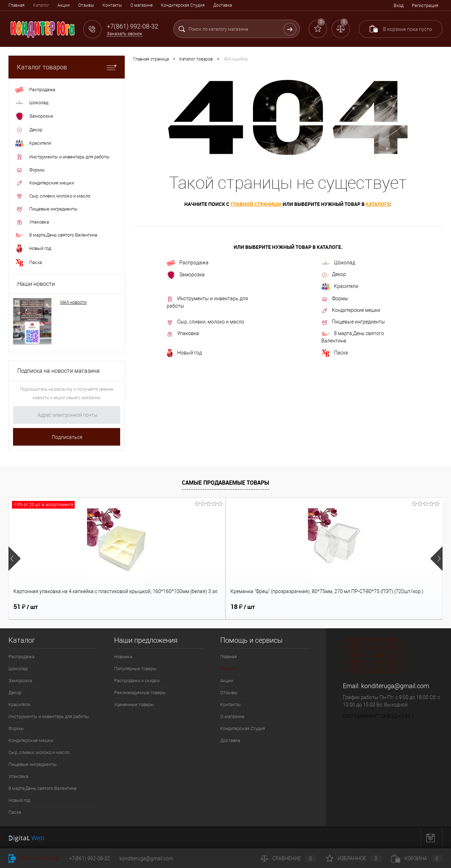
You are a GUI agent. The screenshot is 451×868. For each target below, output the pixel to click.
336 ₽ (353, 607)
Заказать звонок (125, 34)
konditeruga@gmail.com (395, 686)
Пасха (335, 353)
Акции (64, 5)
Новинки (123, 657)
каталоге (378, 204)
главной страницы (256, 204)
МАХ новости (73, 302)
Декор (334, 275)
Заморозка (186, 275)
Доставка (223, 5)
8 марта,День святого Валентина (353, 337)
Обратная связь (34, 858)
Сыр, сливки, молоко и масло (205, 322)
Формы (335, 299)
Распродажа (188, 263)
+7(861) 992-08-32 (89, 858)
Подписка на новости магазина (58, 371)
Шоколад (338, 263)
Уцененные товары (134, 705)
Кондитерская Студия (183, 5)
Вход (399, 5)
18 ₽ (134, 607)
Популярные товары (135, 669)
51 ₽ (26, 607)
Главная (17, 5)
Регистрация (425, 5)
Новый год (184, 353)
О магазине (141, 5)
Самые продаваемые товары (225, 483)
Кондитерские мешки (351, 310)
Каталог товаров (67, 67)
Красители (340, 287)
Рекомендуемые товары (140, 693)
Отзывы (86, 5)
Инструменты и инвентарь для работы (207, 302)
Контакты (112, 5)
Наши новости (36, 284)
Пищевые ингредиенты (353, 322)
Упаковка (183, 334)
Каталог (41, 5)
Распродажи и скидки (137, 681)
